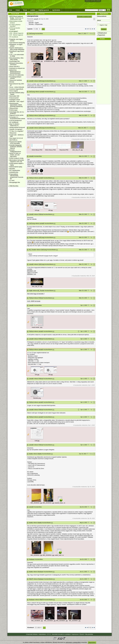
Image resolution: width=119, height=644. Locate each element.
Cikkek (18, 10)
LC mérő (12, 181)
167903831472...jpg (74, 61)
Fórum (25, 10)
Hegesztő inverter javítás (16, 115)
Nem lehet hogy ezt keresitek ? (36, 294)
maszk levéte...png (37, 327)
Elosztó (82, 634)
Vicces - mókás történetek (17, 87)
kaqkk (31, 291)
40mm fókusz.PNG (50, 150)
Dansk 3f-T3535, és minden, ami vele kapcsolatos (15, 155)
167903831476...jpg (50, 61)
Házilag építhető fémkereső (17, 127)
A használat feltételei (32, 634)
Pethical (31, 115)
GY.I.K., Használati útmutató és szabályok (59, 634)
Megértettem (92, 642)
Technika (31, 24)
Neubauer (32, 559)
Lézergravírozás (33, 16)
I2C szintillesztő (14, 122)
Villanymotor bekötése (16, 80)
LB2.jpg (50, 210)
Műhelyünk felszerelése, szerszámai (16, 64)
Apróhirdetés (56, 10)
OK (108, 10)
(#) (28, 34)
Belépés (104, 29)
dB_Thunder (33, 250)
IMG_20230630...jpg (37, 621)
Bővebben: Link (32, 271)
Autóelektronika (14, 172)
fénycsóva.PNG (64, 150)
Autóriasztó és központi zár (17, 68)
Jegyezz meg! (104, 25)
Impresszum (75, 634)
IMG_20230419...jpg (36, 503)
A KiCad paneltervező (16, 121)
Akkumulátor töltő (14, 96)
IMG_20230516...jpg (36, 555)
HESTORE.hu (13, 140)
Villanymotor (13, 133)
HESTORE (93, 1)
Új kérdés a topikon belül (84, 17)
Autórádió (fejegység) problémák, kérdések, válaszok (16, 147)
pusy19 (36, 19)
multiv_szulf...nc (59, 555)
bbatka (31, 454)
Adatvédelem (42, 634)
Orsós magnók (14, 91)
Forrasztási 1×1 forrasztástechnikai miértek (17, 118)
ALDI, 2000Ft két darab (34, 301)
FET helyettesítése (15, 170)
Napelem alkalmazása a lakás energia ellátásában (17, 49)
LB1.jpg (37, 210)
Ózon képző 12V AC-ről (16, 138)
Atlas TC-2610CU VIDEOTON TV (14, 125)
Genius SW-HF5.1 (15, 67)
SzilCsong (32, 34)
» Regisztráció (101, 35)
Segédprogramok (44, 10)
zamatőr (31, 81)
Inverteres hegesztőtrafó (16, 89)
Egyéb (37, 23)
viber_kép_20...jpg (77, 150)
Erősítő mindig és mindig (16, 158)
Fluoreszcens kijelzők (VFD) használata (15, 143)
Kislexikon (98, 1)
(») (55, 81)
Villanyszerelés (14, 108)
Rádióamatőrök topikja (16, 167)
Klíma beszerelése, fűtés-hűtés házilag (17, 59)
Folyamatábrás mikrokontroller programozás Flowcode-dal (16, 176)
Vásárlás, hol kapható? (16, 129)
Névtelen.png (37, 398)
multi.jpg (37, 441)
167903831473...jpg (37, 61)
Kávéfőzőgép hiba (15, 61)
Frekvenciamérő (14, 98)
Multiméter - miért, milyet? (17, 102)
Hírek (11, 10)
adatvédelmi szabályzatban (73, 642)
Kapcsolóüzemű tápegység (17, 43)
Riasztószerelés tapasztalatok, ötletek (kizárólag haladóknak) (16, 105)
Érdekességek (13, 110)
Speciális (31, 23)
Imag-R (40, 194)
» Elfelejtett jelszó (102, 33)
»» (44, 628)
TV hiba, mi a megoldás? (16, 131)
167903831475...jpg (37, 77)
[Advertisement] (104, 72)
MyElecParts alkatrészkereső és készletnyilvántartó (15, 72)
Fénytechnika (39, 24)
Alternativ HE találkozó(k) (17, 75)
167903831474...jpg (61, 61)
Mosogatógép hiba (15, 182)
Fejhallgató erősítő (15, 100)
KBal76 (31, 579)
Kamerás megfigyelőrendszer (15, 151)
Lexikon (33, 10)
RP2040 (12, 82)
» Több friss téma (13, 186)
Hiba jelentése (89, 634)
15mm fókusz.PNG (37, 150)
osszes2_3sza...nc (60, 503)
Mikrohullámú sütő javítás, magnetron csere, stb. (17, 161)
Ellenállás (12, 169)
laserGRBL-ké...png (37, 174)
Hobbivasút (88, 1)
